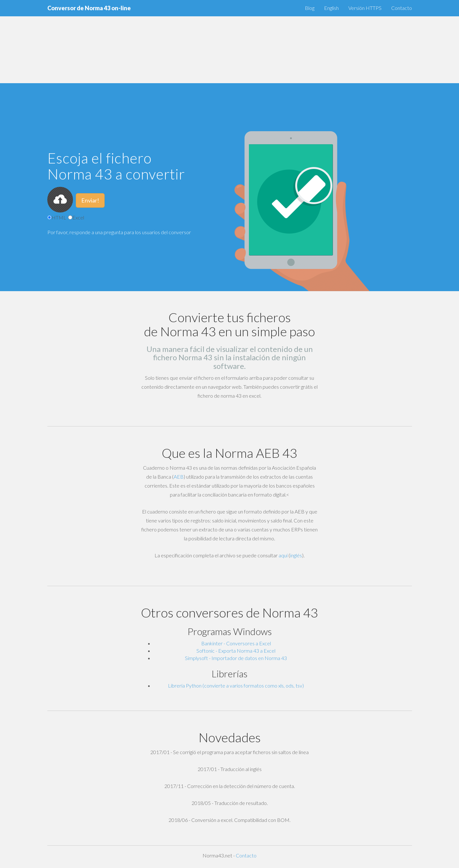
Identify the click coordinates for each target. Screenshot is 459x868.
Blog (310, 8)
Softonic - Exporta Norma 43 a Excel (236, 651)
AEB (179, 477)
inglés (296, 555)
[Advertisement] (192, 45)
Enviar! (90, 200)
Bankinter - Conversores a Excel (236, 643)
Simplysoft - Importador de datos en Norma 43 (236, 658)
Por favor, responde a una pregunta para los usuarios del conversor (119, 232)
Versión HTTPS (365, 8)
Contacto (402, 8)
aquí (283, 555)
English (331, 8)
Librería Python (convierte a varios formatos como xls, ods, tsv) (236, 685)
